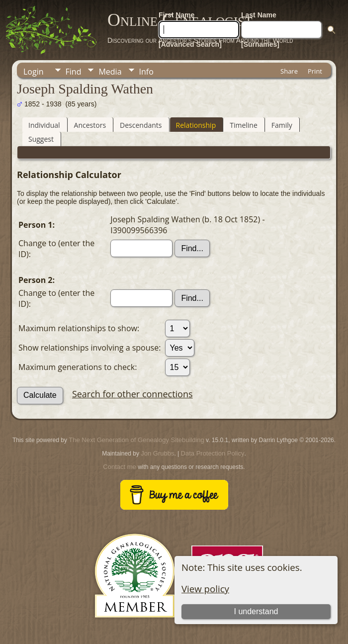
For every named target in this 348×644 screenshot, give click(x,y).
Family (282, 125)
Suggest (41, 139)
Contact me (119, 467)
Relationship (196, 125)
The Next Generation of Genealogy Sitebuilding (136, 440)
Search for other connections (132, 394)
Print (315, 71)
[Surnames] (260, 44)
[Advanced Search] (190, 44)
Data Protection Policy (213, 453)
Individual (44, 125)
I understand (256, 611)
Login (34, 72)
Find (74, 72)
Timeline (244, 125)
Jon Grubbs (157, 453)
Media (110, 72)
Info (146, 72)
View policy (205, 589)
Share (289, 71)
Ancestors (90, 125)
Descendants (141, 125)
